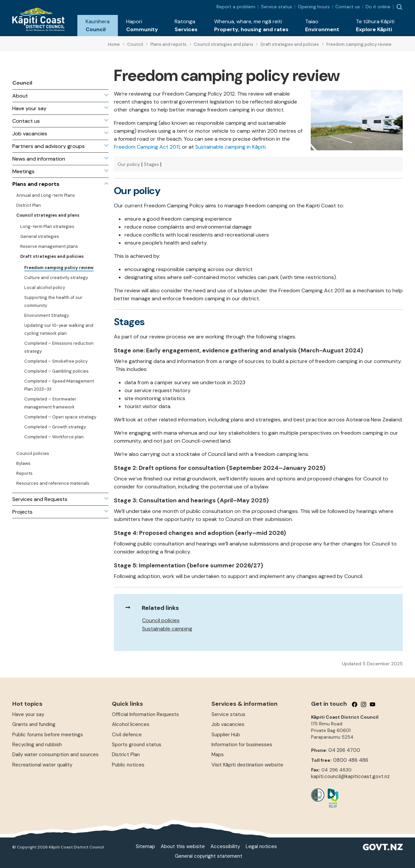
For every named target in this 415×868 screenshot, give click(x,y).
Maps (218, 755)
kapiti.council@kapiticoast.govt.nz (350, 776)
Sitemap (145, 846)
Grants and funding (34, 724)
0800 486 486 (351, 760)
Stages (151, 164)
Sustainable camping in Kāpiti (230, 147)
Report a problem (236, 7)
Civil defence (127, 735)
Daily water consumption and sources (55, 755)
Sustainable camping (167, 629)
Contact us (348, 7)
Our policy (129, 164)
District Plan (126, 755)
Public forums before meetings (48, 735)
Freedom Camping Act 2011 (147, 147)
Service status (277, 7)
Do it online (378, 7)
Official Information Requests (145, 714)
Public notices (128, 765)
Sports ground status (137, 745)
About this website (183, 846)
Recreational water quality (42, 765)
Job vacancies (228, 724)
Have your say (28, 714)
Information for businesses (242, 745)
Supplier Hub (226, 735)
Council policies (161, 620)
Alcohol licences (131, 724)
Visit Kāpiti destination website (247, 765)
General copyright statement (209, 856)
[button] (98, 26)
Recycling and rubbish (37, 745)
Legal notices (261, 846)
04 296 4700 (344, 750)
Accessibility (225, 846)
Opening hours (314, 7)
